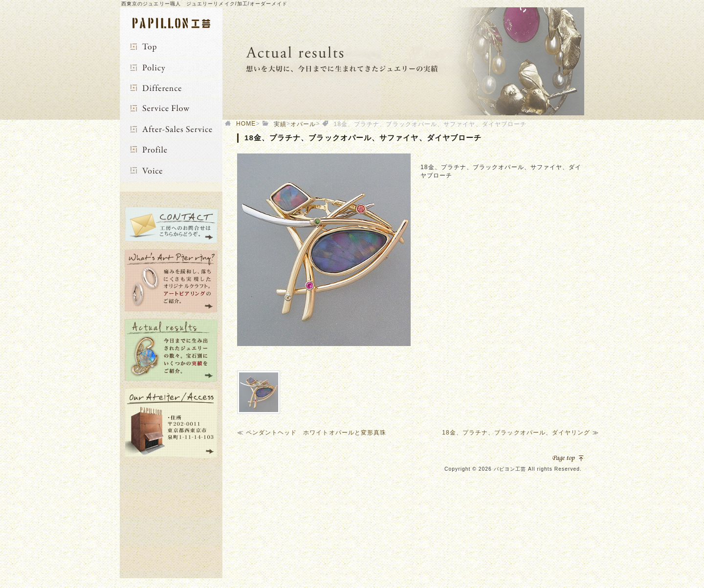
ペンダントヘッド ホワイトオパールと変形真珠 (316, 433)
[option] (324, 250)
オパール (303, 124)
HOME (246, 124)
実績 (280, 124)
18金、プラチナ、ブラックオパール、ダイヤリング (516, 433)
